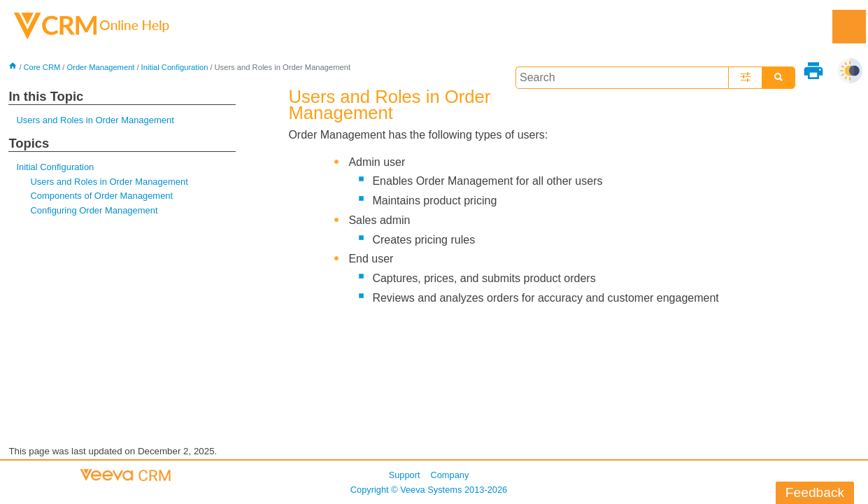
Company (450, 475)
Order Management (100, 67)
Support (405, 475)
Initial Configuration (175, 67)
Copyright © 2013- (429, 490)
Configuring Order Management (94, 210)
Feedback (815, 492)
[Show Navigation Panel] (849, 27)
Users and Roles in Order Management (95, 120)
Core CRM (42, 67)
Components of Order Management (101, 196)
